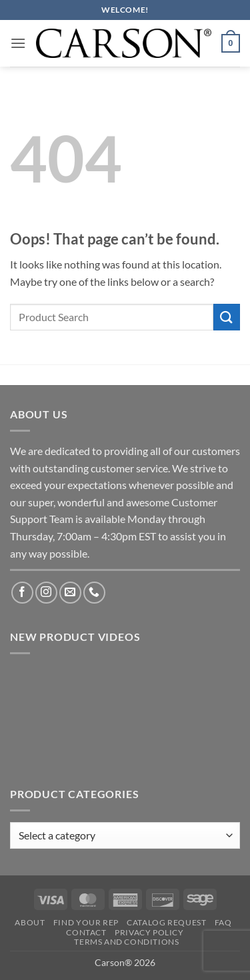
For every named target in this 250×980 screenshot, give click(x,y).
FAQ (223, 922)
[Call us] (94, 593)
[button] (18, 43)
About (30, 922)
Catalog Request (166, 922)
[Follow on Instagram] (46, 593)
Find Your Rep (86, 922)
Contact (86, 932)
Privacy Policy (149, 932)
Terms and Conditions (126, 942)
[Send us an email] (70, 593)
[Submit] (227, 317)
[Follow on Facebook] (22, 593)
